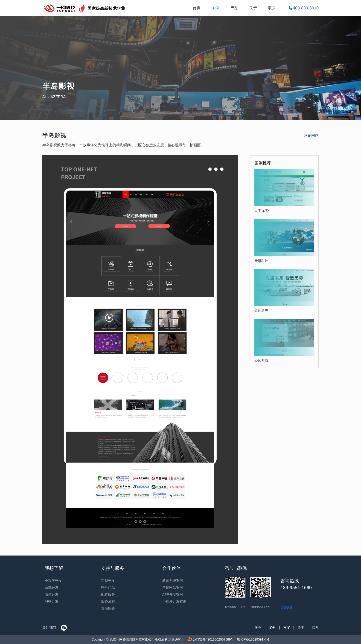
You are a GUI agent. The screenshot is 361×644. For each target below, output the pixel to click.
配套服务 (108, 594)
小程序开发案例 (174, 601)
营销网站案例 (173, 587)
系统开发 (52, 587)
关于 (253, 8)
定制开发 (108, 581)
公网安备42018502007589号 (211, 639)
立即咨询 (287, 608)
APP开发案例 (173, 594)
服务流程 (108, 601)
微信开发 (52, 594)
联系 (272, 8)
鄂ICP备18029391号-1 (253, 639)
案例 (215, 8)
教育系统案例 (173, 581)
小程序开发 (53, 581)
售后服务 (108, 608)
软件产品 (108, 587)
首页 (197, 8)
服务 (258, 628)
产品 (234, 8)
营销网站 (311, 135)
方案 (287, 628)
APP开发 (52, 601)
